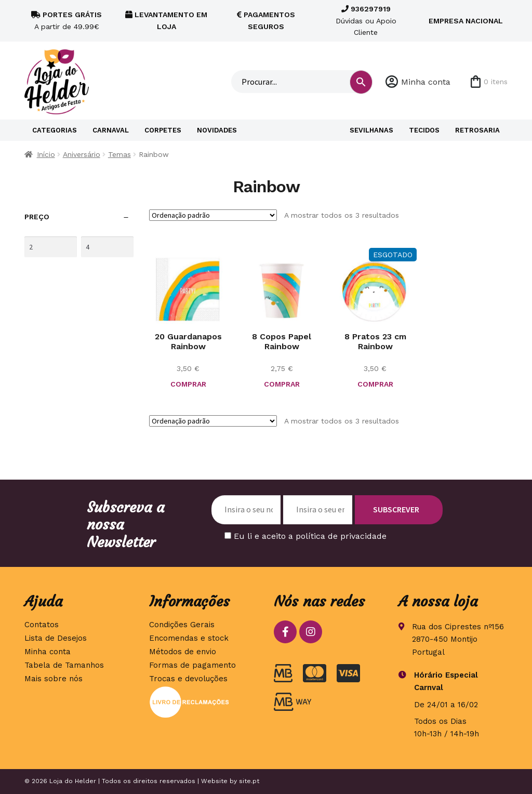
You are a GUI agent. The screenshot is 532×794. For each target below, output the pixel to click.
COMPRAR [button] (188, 384)
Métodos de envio (183, 652)
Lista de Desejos (56, 638)
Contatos (42, 625)
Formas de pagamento (192, 665)
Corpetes (163, 130)
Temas (119, 154)
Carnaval (111, 130)
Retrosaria (477, 130)
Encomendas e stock (189, 638)
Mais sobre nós (54, 679)
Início (46, 154)
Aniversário (82, 154)
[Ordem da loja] (213, 215)
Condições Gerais (182, 625)
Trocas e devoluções (188, 679)
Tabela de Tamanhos (64, 665)
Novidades (217, 130)
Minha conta (426, 82)
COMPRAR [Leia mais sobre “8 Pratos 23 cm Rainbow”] (375, 384)
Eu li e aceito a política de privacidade (310, 536)
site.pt (249, 781)
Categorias (55, 130)
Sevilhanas (371, 130)
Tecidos (424, 130)
